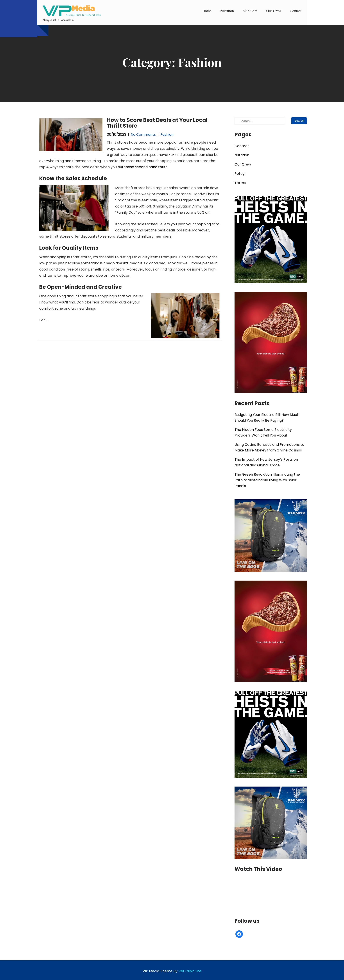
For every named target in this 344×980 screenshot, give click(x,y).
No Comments (143, 134)
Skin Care (250, 11)
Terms (240, 183)
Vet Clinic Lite (190, 971)
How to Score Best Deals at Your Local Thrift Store (157, 123)
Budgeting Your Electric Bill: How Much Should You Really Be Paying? (267, 418)
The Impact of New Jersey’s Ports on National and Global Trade (266, 462)
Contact (296, 11)
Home (207, 11)
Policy (240, 174)
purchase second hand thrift (142, 167)
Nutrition (227, 11)
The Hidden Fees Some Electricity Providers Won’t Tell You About (263, 432)
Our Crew (274, 11)
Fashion (167, 134)
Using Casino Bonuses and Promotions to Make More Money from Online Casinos (269, 447)
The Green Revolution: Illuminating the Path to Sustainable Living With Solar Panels (267, 480)
